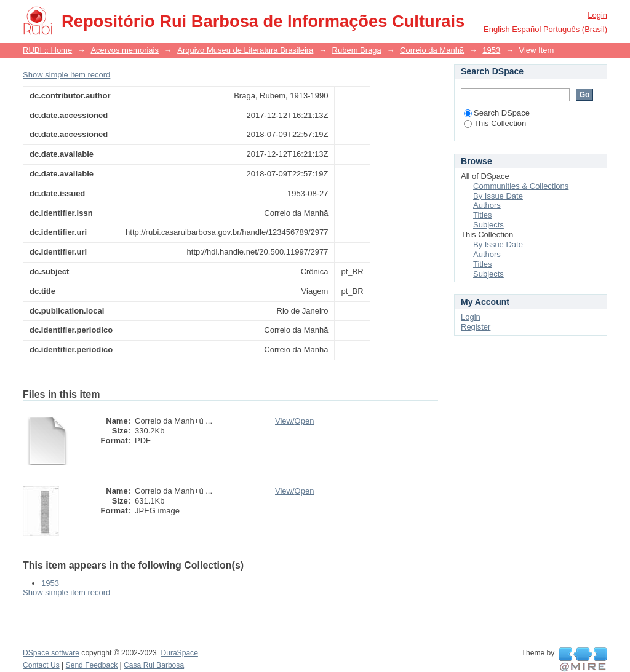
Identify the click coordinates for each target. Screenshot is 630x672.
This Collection (495, 123)
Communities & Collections (521, 186)
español (526, 29)
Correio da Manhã (432, 50)
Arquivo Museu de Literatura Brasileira (245, 50)
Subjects (488, 225)
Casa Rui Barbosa (154, 665)
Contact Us (41, 665)
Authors (487, 205)
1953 (491, 50)
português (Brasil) (575, 29)
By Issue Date (498, 196)
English (497, 29)
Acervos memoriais (125, 50)
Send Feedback (92, 665)
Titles (483, 215)
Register (476, 327)
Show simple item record (66, 75)
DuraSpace (179, 653)
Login (597, 15)
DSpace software (51, 653)
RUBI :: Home (47, 50)
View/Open (294, 421)
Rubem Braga (357, 50)
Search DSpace (497, 113)
